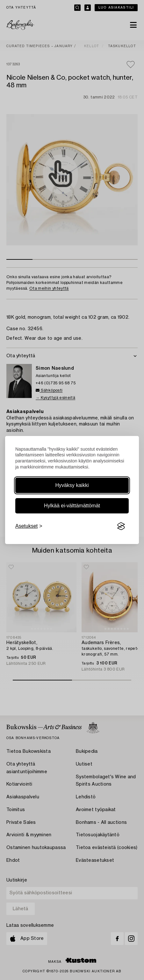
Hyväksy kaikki (72, 485)
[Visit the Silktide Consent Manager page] (121, 526)
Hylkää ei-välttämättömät (72, 506)
